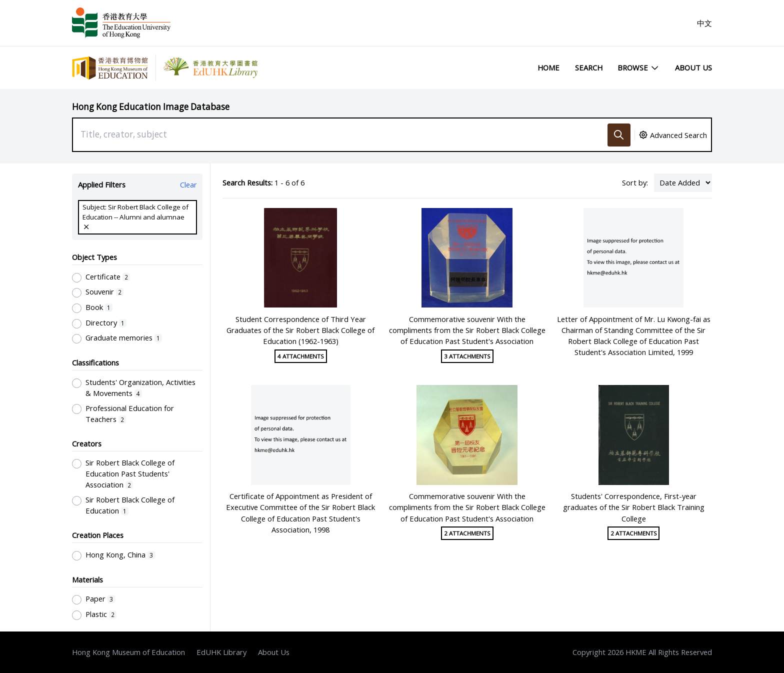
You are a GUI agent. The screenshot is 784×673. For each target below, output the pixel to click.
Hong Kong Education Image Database (151, 107)
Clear (188, 184)
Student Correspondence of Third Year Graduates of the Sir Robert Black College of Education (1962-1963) (300, 330)
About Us (693, 67)
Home (548, 67)
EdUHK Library (221, 652)
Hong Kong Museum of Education (128, 652)
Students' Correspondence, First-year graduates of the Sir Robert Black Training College (634, 507)
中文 (704, 23)
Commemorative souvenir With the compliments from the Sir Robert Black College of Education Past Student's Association (467, 330)
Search (589, 67)
